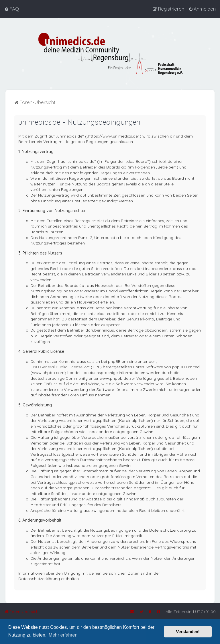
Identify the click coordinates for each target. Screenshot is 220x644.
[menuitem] (12, 9)
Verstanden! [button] (188, 632)
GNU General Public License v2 (59, 367)
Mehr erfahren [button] (63, 635)
